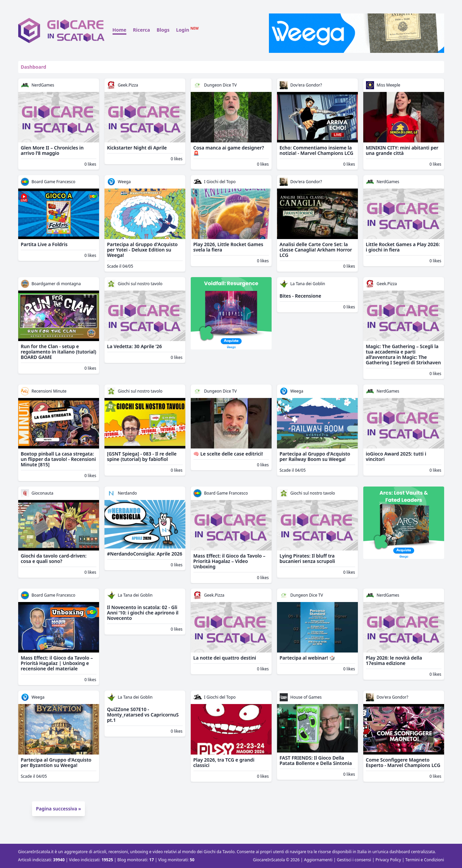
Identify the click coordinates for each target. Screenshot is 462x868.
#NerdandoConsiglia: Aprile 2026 (145, 554)
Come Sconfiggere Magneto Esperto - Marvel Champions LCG (403, 762)
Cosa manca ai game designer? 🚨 (229, 150)
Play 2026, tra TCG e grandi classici (224, 762)
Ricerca (142, 30)
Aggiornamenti (318, 860)
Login (188, 30)
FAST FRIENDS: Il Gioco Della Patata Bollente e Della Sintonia (316, 760)
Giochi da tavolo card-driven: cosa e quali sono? (54, 558)
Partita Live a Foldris (44, 244)
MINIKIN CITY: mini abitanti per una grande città (402, 150)
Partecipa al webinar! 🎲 (307, 658)
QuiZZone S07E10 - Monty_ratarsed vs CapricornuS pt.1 (143, 715)
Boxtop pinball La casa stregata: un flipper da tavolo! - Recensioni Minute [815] (58, 459)
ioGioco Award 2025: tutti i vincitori (396, 456)
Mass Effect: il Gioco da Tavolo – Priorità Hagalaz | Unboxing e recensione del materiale (57, 663)
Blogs (163, 30)
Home (119, 30)
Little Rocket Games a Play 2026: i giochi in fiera (403, 247)
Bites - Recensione (301, 296)
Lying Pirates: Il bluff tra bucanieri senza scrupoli (307, 558)
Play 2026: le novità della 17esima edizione (394, 660)
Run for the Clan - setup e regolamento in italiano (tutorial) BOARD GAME (59, 352)
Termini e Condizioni (425, 860)
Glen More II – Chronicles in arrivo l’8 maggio (52, 150)
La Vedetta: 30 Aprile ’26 (135, 346)
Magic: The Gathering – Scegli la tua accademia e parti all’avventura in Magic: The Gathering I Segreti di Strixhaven (404, 354)
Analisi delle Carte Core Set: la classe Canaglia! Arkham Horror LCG (316, 250)
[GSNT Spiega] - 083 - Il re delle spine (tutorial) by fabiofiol (142, 456)
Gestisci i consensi (354, 860)
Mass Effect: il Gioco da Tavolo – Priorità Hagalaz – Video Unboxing (229, 561)
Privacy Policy (388, 860)
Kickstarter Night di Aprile (137, 148)
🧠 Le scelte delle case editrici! (228, 454)
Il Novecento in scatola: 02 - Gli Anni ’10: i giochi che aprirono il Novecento (143, 613)
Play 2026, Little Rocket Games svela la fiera (228, 247)
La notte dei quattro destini (225, 658)
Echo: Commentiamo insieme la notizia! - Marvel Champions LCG (317, 150)
